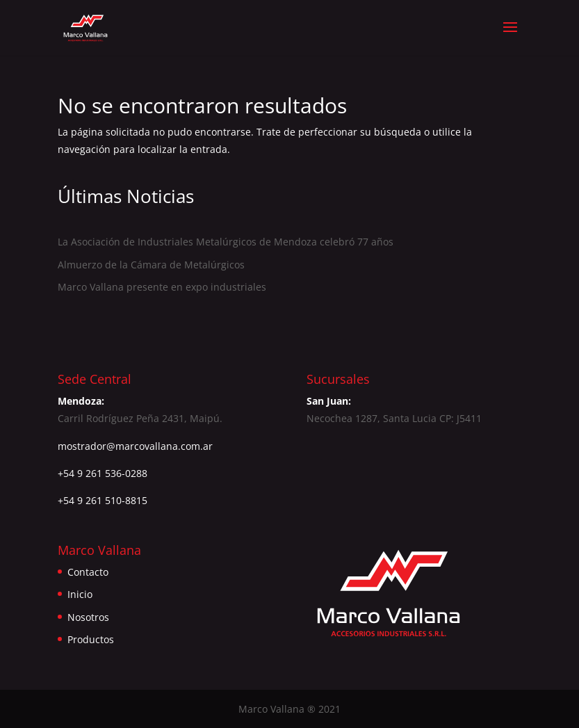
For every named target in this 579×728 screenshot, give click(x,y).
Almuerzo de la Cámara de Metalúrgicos (151, 265)
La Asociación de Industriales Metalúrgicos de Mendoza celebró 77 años (226, 242)
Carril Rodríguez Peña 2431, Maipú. (140, 418)
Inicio (80, 594)
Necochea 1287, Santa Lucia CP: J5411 (394, 418)
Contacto (88, 572)
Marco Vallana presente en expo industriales (162, 287)
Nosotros (88, 617)
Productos (91, 639)
